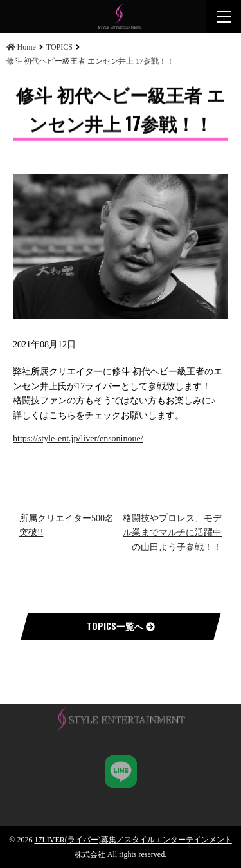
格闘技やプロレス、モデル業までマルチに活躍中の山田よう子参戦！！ (172, 533)
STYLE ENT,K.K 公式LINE (121, 769)
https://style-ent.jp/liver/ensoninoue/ (78, 439)
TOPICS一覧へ (121, 626)
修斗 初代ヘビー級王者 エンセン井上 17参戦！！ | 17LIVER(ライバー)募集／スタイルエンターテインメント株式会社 (121, 16)
